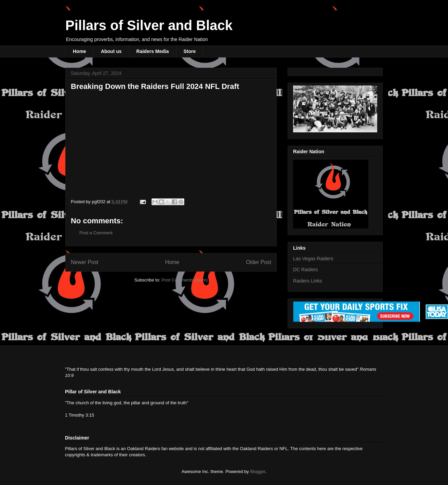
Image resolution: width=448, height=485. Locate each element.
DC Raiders (305, 270)
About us (111, 51)
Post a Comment (96, 233)
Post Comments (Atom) (185, 280)
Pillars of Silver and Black (149, 25)
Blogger (258, 471)
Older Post (259, 262)
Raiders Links (308, 281)
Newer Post (85, 262)
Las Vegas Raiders (313, 259)
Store (190, 51)
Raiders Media (153, 51)
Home (80, 51)
